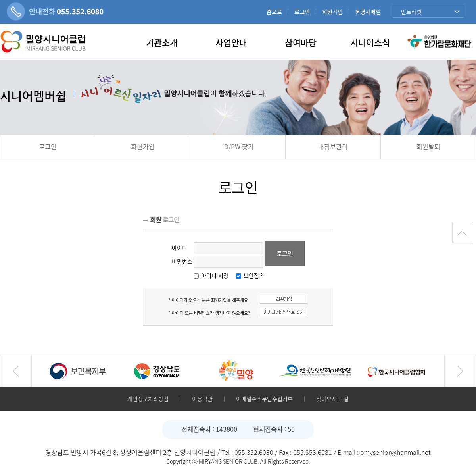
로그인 (302, 12)
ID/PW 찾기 (238, 147)
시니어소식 (370, 43)
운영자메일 (368, 12)
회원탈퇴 (428, 147)
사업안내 (231, 43)
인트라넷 (411, 12)
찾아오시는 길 (332, 399)
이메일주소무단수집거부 (264, 399)
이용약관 (202, 399)
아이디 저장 (215, 276)
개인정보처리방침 (148, 399)
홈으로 (274, 12)
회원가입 (332, 12)
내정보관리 (333, 147)
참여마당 (301, 43)
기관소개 (162, 43)
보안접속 (254, 276)
